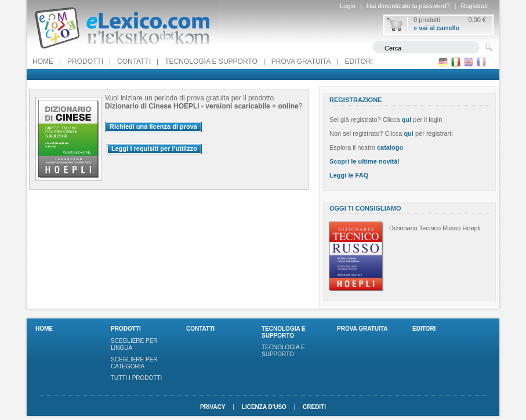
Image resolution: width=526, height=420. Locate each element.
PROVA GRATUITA (301, 61)
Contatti (134, 61)
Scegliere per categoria (134, 363)
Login (348, 6)
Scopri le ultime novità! (364, 161)
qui (407, 120)
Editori (359, 61)
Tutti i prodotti (136, 378)
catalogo (390, 147)
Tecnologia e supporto (211, 61)
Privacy (213, 407)
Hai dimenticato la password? (408, 6)
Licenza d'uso (264, 407)
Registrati (474, 6)
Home (43, 61)
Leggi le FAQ (349, 175)
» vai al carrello (437, 28)
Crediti (314, 407)
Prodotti (85, 61)
